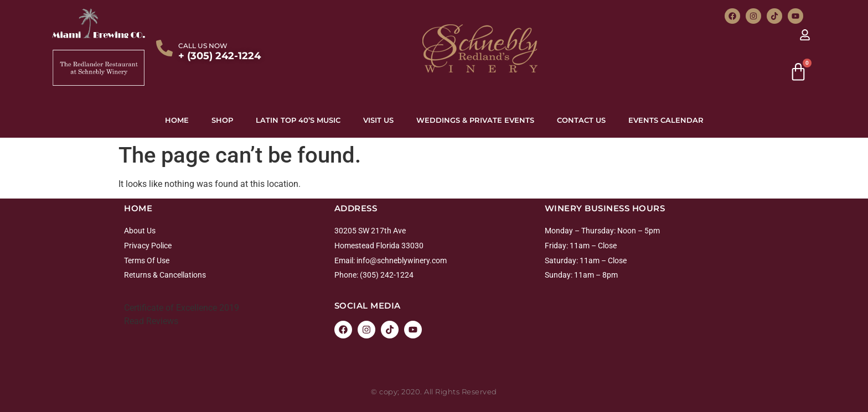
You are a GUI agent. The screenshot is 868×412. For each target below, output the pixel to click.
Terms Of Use (147, 260)
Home (177, 120)
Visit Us (378, 120)
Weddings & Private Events (475, 120)
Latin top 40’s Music (298, 120)
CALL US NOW (203, 46)
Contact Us (581, 120)
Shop (222, 120)
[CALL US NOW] (164, 48)
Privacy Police (148, 246)
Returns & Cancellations (165, 275)
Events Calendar (666, 120)
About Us (140, 231)
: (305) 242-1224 (385, 275)
